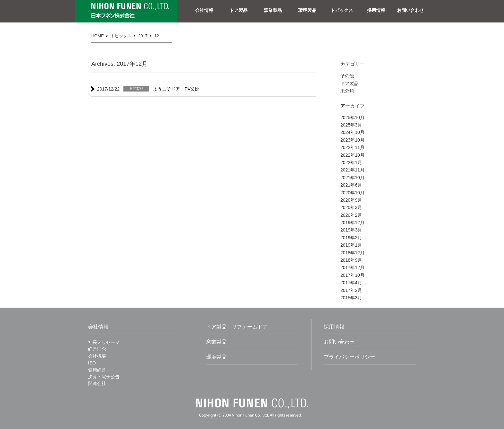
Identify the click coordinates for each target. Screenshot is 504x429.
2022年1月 (351, 162)
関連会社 (97, 383)
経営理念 (97, 349)
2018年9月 (351, 260)
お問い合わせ (410, 10)
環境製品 (307, 10)
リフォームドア (250, 327)
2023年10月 (352, 140)
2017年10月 (352, 275)
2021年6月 (351, 185)
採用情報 (376, 10)
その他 (347, 76)
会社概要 (97, 356)
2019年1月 (351, 245)
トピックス (342, 10)
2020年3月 (351, 207)
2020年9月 (351, 200)
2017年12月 (352, 267)
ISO (92, 363)
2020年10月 (352, 193)
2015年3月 (351, 298)
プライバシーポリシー (349, 357)
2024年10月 (352, 132)
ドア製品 (239, 10)
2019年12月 (352, 223)
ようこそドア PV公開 (176, 89)
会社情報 (204, 10)
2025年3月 (351, 125)
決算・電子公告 (104, 377)
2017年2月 (351, 290)
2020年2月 (351, 215)
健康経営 (97, 370)
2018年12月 (352, 253)
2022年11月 (352, 147)
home (98, 36)
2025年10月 (352, 118)
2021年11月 (352, 170)
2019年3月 (351, 230)
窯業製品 (273, 10)
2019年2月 (351, 238)
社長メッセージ (104, 342)
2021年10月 (352, 178)
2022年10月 (352, 155)
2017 (143, 36)
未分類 (347, 91)
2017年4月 (351, 283)
